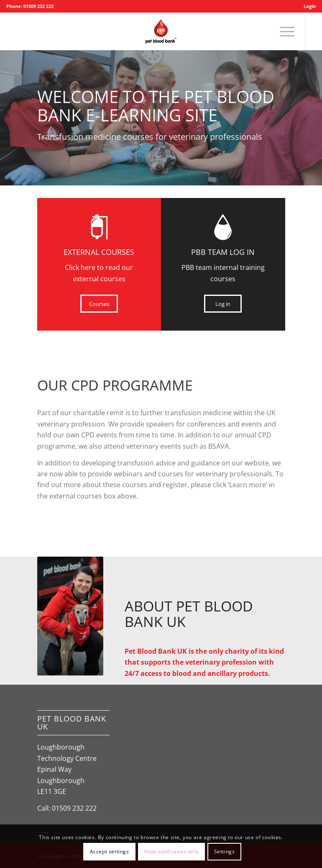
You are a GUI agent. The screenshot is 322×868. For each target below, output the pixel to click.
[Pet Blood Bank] (161, 31)
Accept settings (110, 851)
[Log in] (223, 304)
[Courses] (99, 304)
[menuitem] (308, 6)
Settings (225, 851)
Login (310, 6)
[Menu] (283, 31)
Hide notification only (171, 851)
